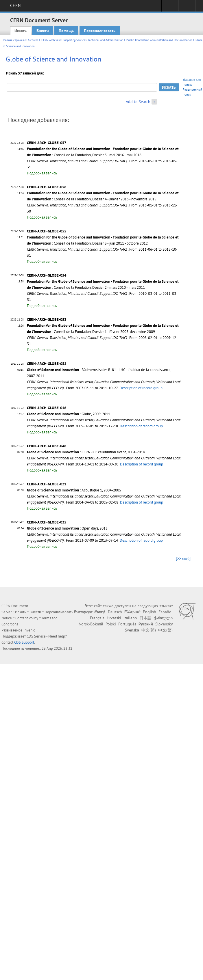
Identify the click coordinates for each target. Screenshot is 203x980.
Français (97, 618)
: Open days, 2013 (67, 528)
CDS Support (24, 642)
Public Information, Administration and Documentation (159, 40)
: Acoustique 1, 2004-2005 (74, 490)
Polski (111, 624)
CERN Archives (50, 40)
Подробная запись (42, 173)
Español (166, 612)
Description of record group (141, 388)
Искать (21, 31)
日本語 (145, 618)
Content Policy (27, 618)
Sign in (170, 8)
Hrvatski (114, 618)
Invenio (29, 630)
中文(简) (149, 630)
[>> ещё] (183, 558)
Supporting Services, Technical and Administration (93, 40)
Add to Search (138, 102)
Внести (43, 31)
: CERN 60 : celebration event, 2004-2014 (86, 452)
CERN (15, 5)
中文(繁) (165, 630)
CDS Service (36, 636)
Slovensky (164, 624)
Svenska (132, 630)
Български (83, 612)
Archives (33, 40)
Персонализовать (100, 31)
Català (100, 612)
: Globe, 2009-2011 (69, 414)
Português (127, 624)
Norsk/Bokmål (91, 624)
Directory (187, 8)
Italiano (130, 618)
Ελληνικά (132, 612)
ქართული (163, 618)
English (150, 612)
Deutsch (115, 612)
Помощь (66, 31)
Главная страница (14, 40)
